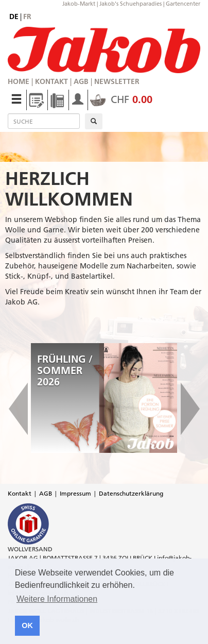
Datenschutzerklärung (131, 493)
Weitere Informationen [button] (57, 599)
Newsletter (117, 81)
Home (19, 81)
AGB (81, 81)
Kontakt (51, 81)
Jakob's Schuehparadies (131, 4)
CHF (121, 99)
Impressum (75, 493)
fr (27, 16)
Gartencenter (183, 4)
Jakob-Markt (79, 4)
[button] (18, 398)
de (14, 16)
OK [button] (27, 625)
